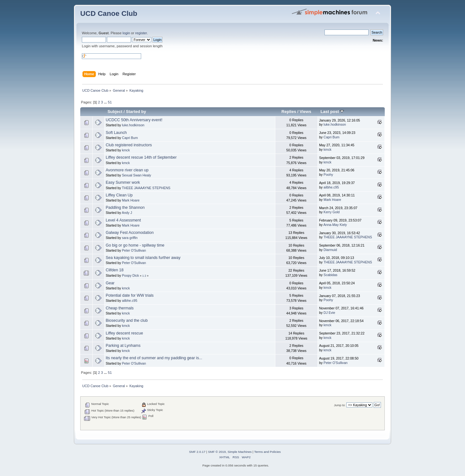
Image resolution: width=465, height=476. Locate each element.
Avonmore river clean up (127, 170)
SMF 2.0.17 (197, 452)
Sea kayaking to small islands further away (143, 258)
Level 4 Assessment (123, 220)
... (106, 102)
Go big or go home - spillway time (135, 245)
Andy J (127, 213)
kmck (126, 150)
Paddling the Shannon (125, 208)
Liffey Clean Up (119, 195)
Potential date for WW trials (130, 295)
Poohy (328, 175)
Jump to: (340, 405)
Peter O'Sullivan (134, 250)
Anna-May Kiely (335, 225)
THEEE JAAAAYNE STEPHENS (146, 188)
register (141, 33)
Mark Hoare (131, 200)
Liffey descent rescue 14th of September (141, 157)
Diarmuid (330, 250)
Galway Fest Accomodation (130, 233)
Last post (332, 112)
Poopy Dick (130, 275)
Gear (110, 283)
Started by (136, 112)
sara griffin (130, 238)
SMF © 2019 (217, 452)
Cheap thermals (120, 308)
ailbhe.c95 (331, 187)
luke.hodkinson (133, 125)
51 (110, 102)
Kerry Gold (332, 212)
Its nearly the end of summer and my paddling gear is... (154, 358)
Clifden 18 (115, 270)
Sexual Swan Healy (136, 175)
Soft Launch (116, 133)
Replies (289, 112)
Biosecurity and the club (127, 321)
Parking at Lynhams (123, 346)
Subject (115, 112)
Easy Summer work (123, 182)
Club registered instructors (129, 145)
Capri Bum (130, 138)
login (126, 33)
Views (306, 112)
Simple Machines (239, 452)
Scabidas (331, 275)
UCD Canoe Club (109, 13)
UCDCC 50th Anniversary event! (134, 120)
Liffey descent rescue (124, 333)
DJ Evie (329, 313)
